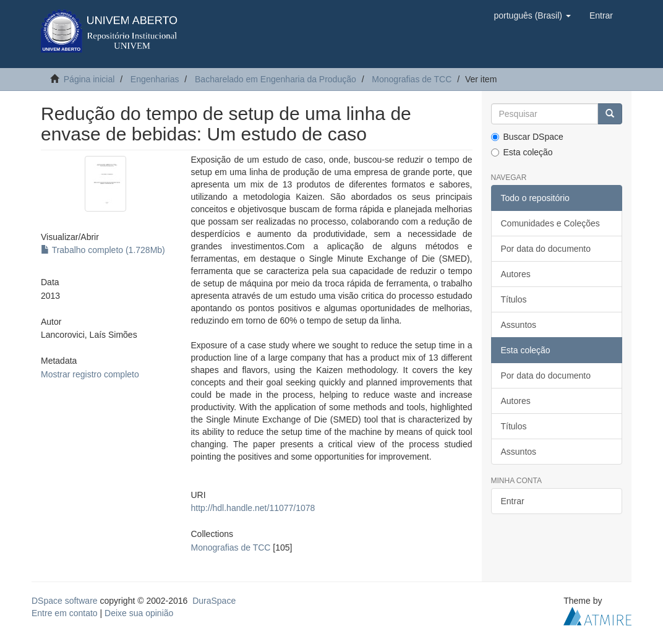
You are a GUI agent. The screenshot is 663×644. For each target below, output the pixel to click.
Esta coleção (522, 152)
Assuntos (519, 325)
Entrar (513, 501)
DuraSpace (214, 601)
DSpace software (65, 601)
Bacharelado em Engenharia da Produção (276, 79)
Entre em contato (65, 613)
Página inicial (89, 79)
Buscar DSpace (527, 137)
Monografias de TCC (412, 79)
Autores (516, 274)
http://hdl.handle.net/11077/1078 (253, 508)
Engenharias (155, 79)
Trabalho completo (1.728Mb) (103, 250)
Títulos (514, 299)
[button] (532, 15)
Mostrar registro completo (90, 374)
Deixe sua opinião (139, 613)
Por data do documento (546, 249)
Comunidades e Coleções (550, 223)
